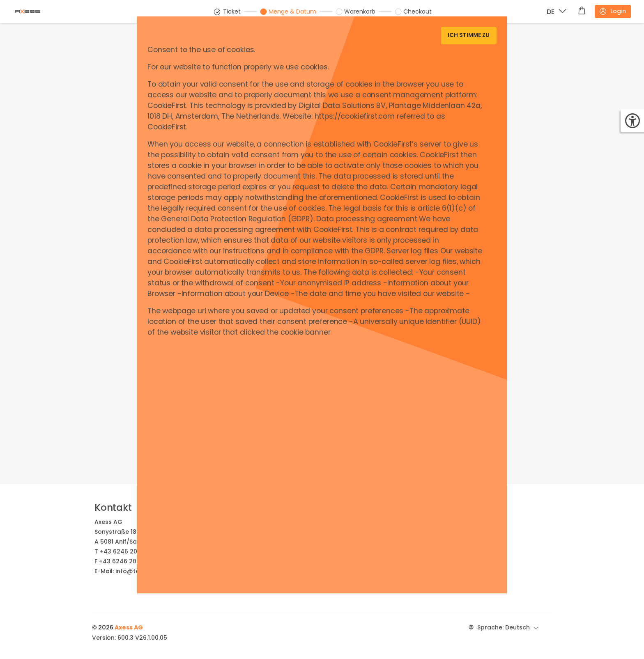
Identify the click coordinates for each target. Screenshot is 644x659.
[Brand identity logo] (34, 11)
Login (612, 11)
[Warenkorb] (582, 11)
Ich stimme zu (469, 35)
